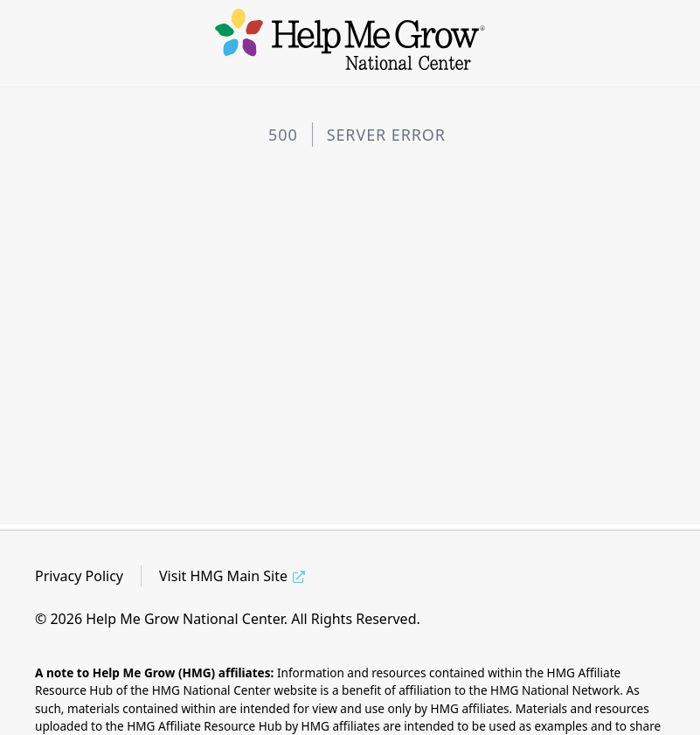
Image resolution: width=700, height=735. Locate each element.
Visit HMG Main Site (223, 576)
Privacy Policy (79, 576)
